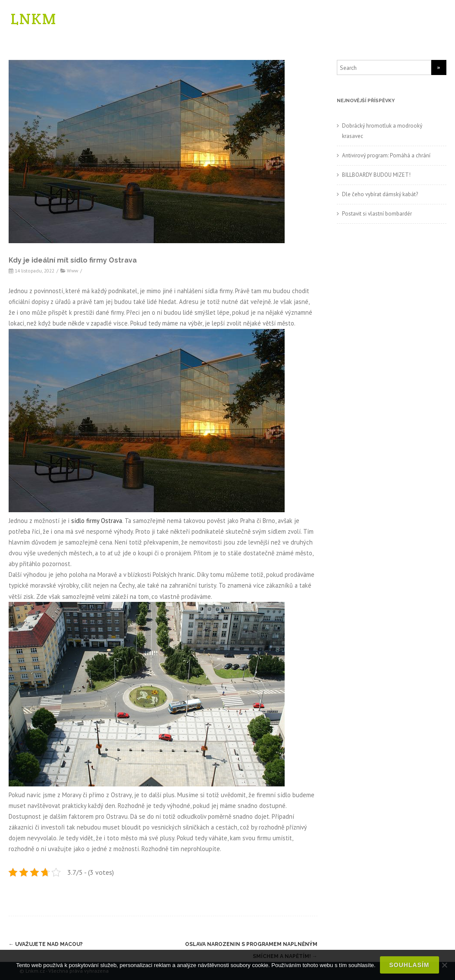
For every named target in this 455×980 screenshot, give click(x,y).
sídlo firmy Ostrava (97, 520)
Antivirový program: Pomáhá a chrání (386, 155)
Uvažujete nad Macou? (46, 944)
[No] (444, 965)
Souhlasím (409, 965)
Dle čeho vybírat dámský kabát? (380, 194)
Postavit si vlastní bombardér (377, 214)
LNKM (34, 19)
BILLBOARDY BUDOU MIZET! (376, 175)
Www (72, 271)
